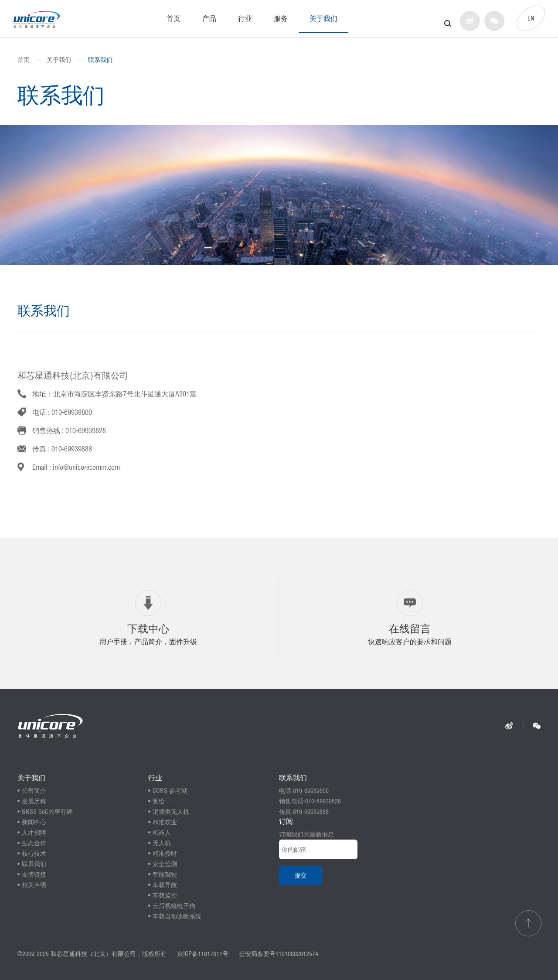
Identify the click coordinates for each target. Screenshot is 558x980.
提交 (301, 875)
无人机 (162, 843)
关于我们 (323, 18)
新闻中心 (34, 822)
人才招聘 (34, 833)
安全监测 (165, 864)
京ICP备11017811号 (203, 954)
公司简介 (34, 791)
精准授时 (165, 854)
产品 (209, 18)
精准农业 (165, 822)
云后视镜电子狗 (174, 906)
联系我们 (100, 60)
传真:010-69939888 (304, 812)
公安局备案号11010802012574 (279, 954)
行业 (245, 18)
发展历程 (34, 801)
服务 (281, 18)
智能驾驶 (165, 874)
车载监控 (165, 895)
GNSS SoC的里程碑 (47, 812)
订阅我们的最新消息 (306, 834)
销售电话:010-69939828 (310, 801)
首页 (174, 18)
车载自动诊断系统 (177, 916)
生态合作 (34, 843)
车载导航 (165, 885)
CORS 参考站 (170, 791)
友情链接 (34, 874)
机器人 (162, 833)
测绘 (159, 801)
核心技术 (34, 854)
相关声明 (34, 885)
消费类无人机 (171, 812)
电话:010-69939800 (304, 791)
